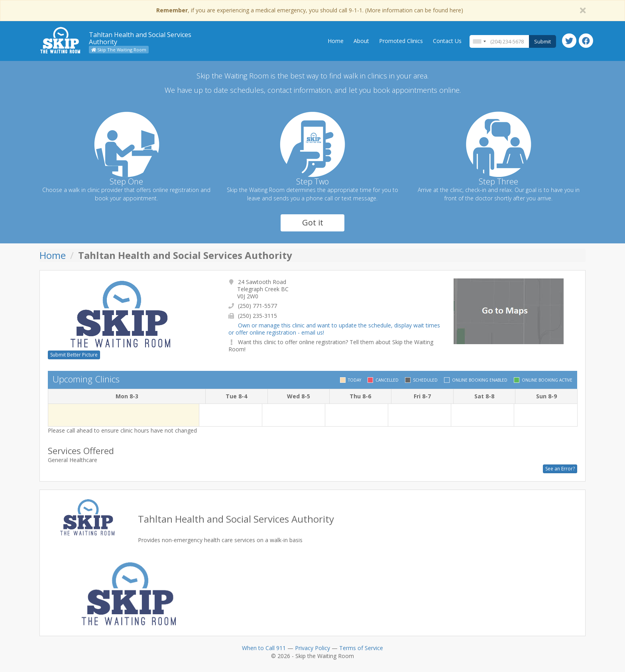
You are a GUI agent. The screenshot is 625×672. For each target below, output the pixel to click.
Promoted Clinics (401, 41)
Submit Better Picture (74, 355)
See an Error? (560, 469)
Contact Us (447, 41)
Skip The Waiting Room (119, 50)
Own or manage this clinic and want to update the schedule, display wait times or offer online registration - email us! (334, 329)
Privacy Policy (312, 648)
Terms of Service (361, 648)
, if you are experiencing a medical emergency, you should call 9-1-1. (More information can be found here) (310, 10)
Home (336, 41)
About (361, 41)
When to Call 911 (264, 648)
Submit (542, 41)
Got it (313, 222)
